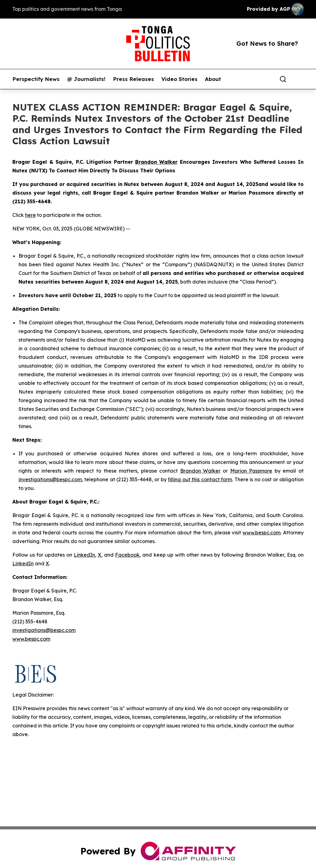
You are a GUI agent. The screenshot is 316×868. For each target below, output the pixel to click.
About (213, 79)
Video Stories (179, 79)
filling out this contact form (200, 479)
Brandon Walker (200, 471)
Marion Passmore (251, 471)
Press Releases (133, 79)
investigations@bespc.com (50, 479)
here (30, 215)
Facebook (127, 555)
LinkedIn (84, 555)
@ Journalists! (86, 79)
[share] (299, 79)
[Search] (283, 79)
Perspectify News (36, 79)
